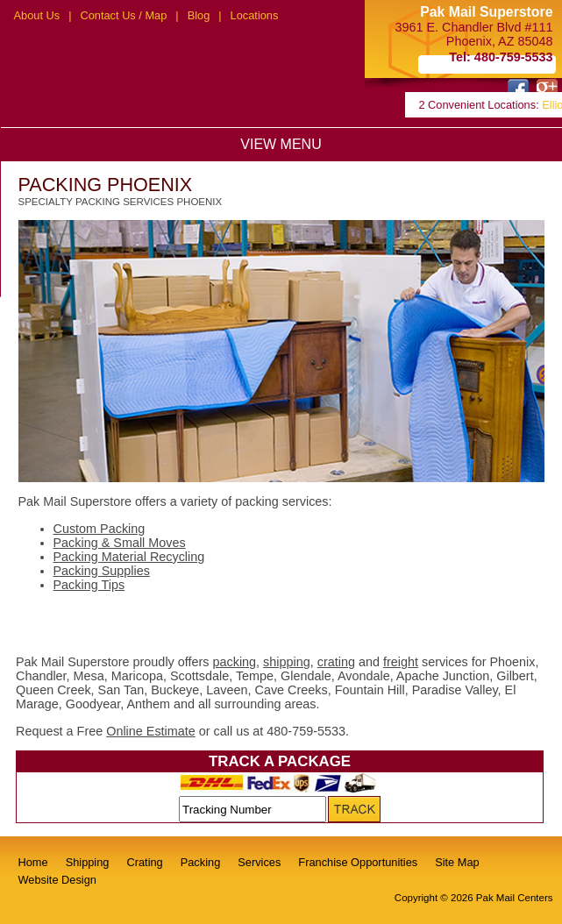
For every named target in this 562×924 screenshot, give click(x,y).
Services (259, 862)
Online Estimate (151, 731)
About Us (37, 15)
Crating (144, 862)
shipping (287, 662)
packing (235, 662)
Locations (255, 15)
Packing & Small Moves (120, 543)
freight (401, 662)
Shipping (88, 862)
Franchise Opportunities (358, 862)
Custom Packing (100, 529)
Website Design (57, 880)
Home (33, 862)
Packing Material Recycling (129, 557)
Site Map (457, 862)
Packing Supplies (102, 571)
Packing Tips (89, 585)
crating (336, 662)
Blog (199, 15)
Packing (201, 862)
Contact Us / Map (123, 15)
